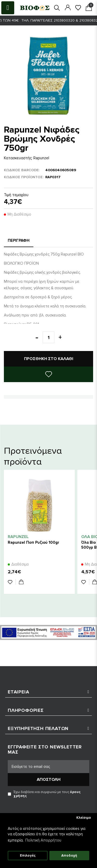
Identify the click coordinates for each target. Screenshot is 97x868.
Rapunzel (41, 158)
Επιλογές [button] (28, 856)
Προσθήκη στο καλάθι (49, 359)
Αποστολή (49, 780)
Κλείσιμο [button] (84, 818)
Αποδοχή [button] (69, 856)
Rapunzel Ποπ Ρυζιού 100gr (33, 542)
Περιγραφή (19, 240)
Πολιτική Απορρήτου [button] (43, 840)
